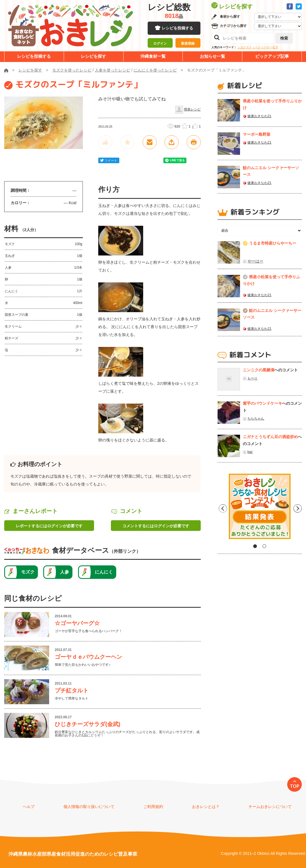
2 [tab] (264, 546)
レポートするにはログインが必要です (49, 526)
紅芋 (275, 47)
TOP (295, 786)
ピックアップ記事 (272, 56)
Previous (222, 508)
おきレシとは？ (206, 807)
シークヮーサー (262, 47)
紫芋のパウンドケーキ (262, 403)
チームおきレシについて (270, 807)
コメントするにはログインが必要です (156, 526)
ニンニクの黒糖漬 (259, 370)
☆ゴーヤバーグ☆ (77, 623)
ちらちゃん (256, 418)
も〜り (252, 378)
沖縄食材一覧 (153, 56)
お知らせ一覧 (213, 56)
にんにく (104, 572)
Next (298, 508)
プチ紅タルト (72, 690)
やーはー (255, 261)
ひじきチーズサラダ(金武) (87, 724)
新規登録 (188, 43)
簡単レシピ (192, 109)
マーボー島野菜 (257, 134)
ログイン (160, 43)
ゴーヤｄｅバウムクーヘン (88, 657)
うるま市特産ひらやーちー (273, 243)
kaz (250, 452)
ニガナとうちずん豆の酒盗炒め (270, 437)
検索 (284, 38)
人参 (65, 572)
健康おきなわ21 (259, 116)
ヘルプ (29, 807)
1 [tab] (255, 546)
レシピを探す (93, 56)
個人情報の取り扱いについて (89, 807)
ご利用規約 (153, 807)
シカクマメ (245, 47)
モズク (28, 572)
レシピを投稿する (177, 28)
